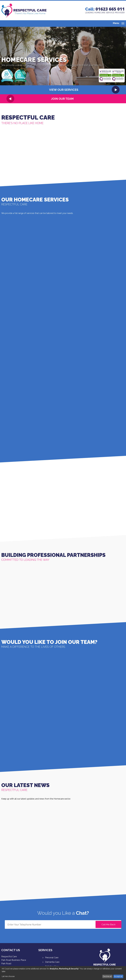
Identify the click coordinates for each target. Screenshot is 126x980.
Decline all (107, 976)
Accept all (118, 976)
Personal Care (52, 958)
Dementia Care (52, 962)
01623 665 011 (110, 9)
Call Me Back (108, 924)
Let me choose (8, 976)
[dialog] (63, 973)
